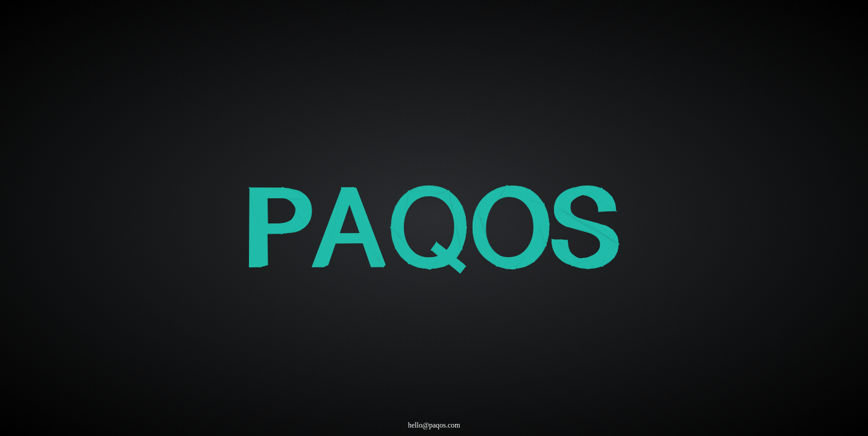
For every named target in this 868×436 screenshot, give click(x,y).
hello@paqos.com (434, 425)
